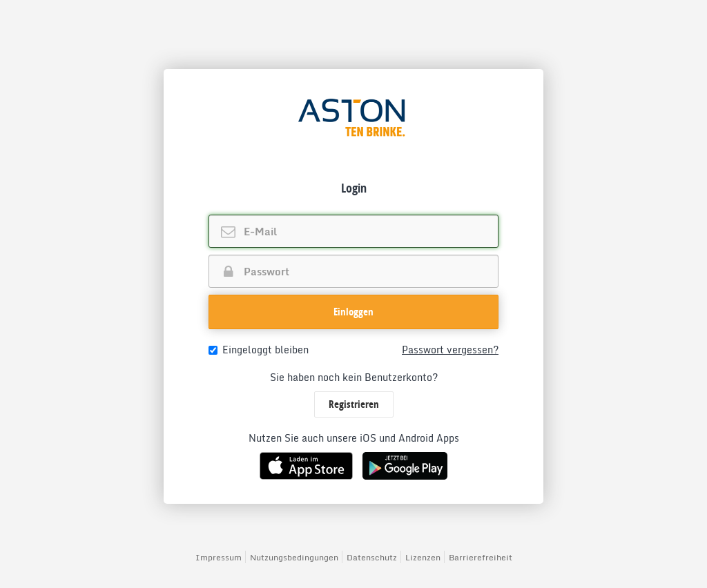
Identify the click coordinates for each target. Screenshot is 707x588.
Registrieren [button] (354, 404)
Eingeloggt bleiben (259, 350)
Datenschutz (372, 557)
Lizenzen (423, 557)
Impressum (219, 557)
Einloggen (353, 312)
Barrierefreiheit (481, 557)
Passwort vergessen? (450, 350)
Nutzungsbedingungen (294, 557)
